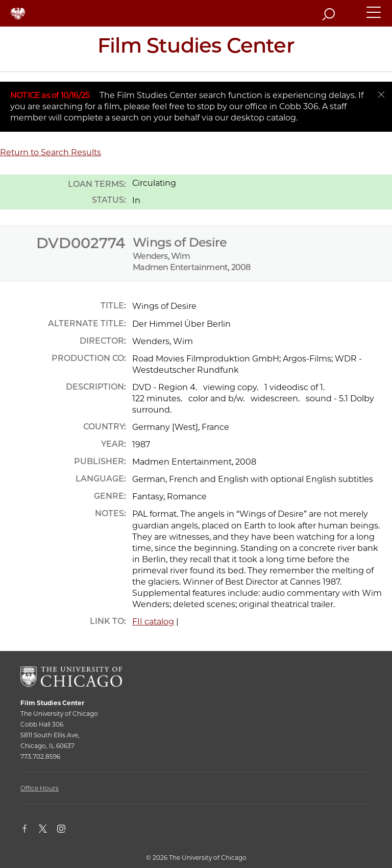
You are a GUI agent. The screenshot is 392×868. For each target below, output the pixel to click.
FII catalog (153, 622)
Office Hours (40, 788)
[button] (374, 17)
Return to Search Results (51, 152)
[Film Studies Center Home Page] (196, 49)
